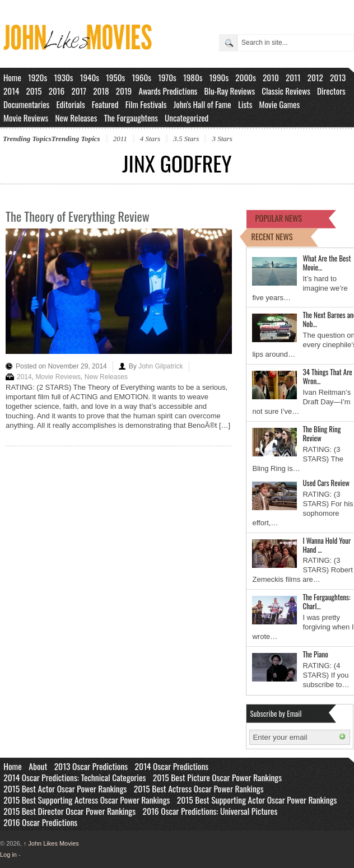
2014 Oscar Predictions (172, 766)
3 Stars (222, 139)
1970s (167, 77)
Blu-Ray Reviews (229, 91)
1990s (219, 77)
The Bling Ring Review (322, 433)
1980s (193, 77)
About (38, 766)
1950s (115, 77)
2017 (79, 91)
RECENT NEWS (272, 237)
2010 (271, 77)
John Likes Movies (51, 843)
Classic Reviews (286, 91)
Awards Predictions (168, 91)
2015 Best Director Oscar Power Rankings (69, 811)
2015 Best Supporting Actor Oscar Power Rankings (257, 800)
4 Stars (150, 139)
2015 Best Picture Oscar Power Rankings (217, 777)
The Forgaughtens (131, 118)
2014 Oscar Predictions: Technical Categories (74, 777)
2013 (338, 77)
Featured (105, 104)
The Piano (315, 654)
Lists (245, 104)
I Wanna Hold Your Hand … (327, 545)
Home (12, 77)
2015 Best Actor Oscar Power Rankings (65, 788)
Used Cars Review (326, 483)
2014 (11, 91)
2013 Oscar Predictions (91, 766)
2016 (57, 91)
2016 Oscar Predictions (40, 822)
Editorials (70, 104)
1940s (90, 77)
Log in (8, 855)
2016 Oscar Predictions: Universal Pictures (210, 811)
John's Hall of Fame (202, 104)
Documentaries (26, 104)
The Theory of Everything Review (78, 216)
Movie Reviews (26, 118)
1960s (141, 77)
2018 (101, 91)
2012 (315, 77)
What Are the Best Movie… (327, 263)
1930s (63, 77)
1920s (38, 77)
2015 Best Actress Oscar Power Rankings (199, 788)
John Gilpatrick (160, 366)
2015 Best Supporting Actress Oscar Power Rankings (87, 800)
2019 (124, 91)
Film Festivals (146, 104)
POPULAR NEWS (278, 218)
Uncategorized (187, 118)
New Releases (76, 118)
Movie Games (280, 104)
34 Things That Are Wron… (327, 376)
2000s (246, 77)
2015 (34, 91)
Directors (331, 91)
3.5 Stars (186, 139)
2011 (293, 77)
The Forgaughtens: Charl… (326, 601)
